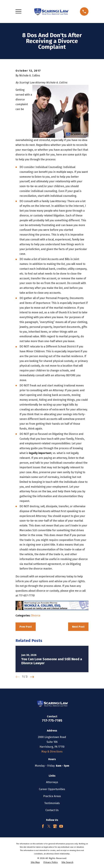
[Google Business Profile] (55, 826)
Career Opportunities (52, 789)
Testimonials (52, 803)
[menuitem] (35, 863)
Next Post (78, 627)
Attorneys (52, 782)
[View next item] (32, 677)
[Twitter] (49, 826)
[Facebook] (43, 826)
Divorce (36, 616)
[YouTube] (61, 826)
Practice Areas (52, 796)
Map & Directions (52, 752)
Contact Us (52, 810)
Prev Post (26, 627)
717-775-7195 (52, 721)
